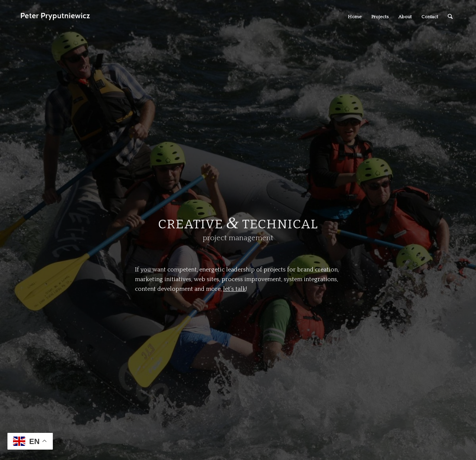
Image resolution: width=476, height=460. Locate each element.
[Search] (450, 17)
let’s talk (234, 289)
